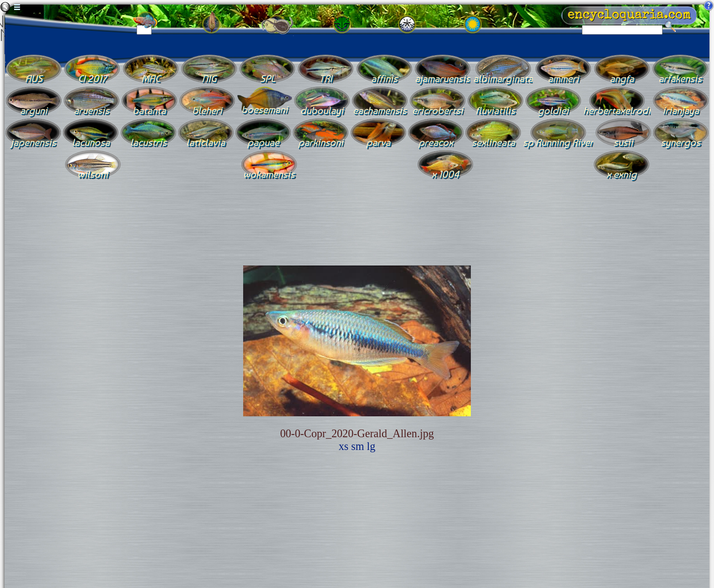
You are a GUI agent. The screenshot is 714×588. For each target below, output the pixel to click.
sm (357, 446)
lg (371, 446)
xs (344, 446)
